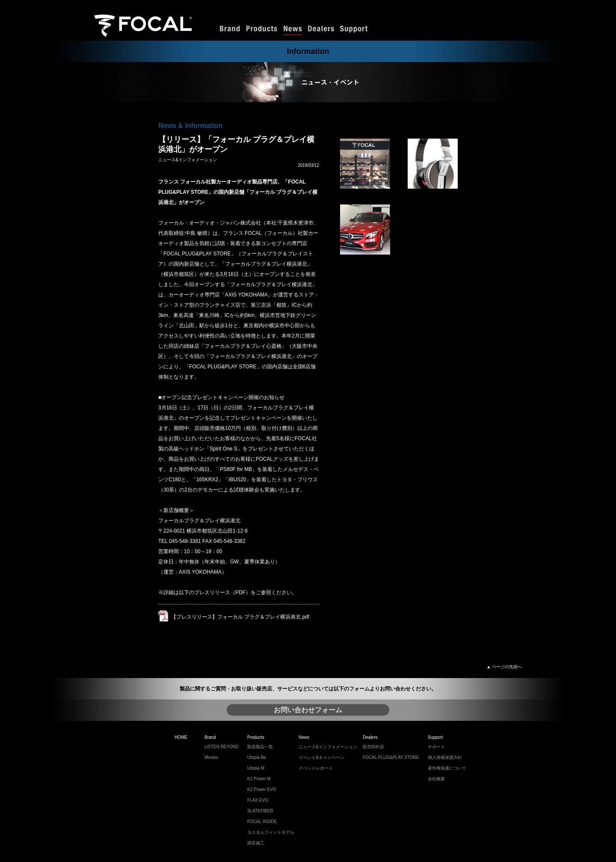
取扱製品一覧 (260, 747)
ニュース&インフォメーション (328, 747)
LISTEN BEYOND (222, 747)
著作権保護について (447, 768)
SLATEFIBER (260, 811)
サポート (436, 747)
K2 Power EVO (262, 789)
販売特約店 (373, 747)
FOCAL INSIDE (262, 822)
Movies (211, 757)
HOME (181, 737)
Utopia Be (257, 757)
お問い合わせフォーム (308, 710)
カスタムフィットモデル (271, 832)
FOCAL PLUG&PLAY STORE (391, 757)
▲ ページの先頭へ (504, 667)
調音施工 (256, 843)
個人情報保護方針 (445, 757)
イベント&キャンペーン (321, 757)
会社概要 (436, 779)
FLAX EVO (258, 800)
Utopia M (256, 768)
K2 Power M (259, 779)
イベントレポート (316, 768)
